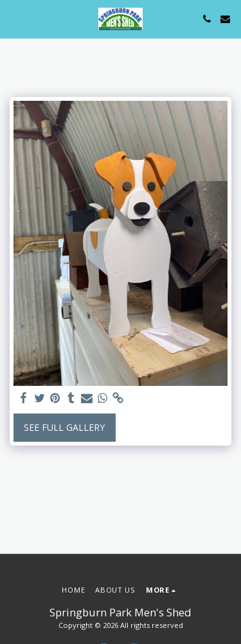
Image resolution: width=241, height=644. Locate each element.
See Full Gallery (64, 427)
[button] (14, 18)
